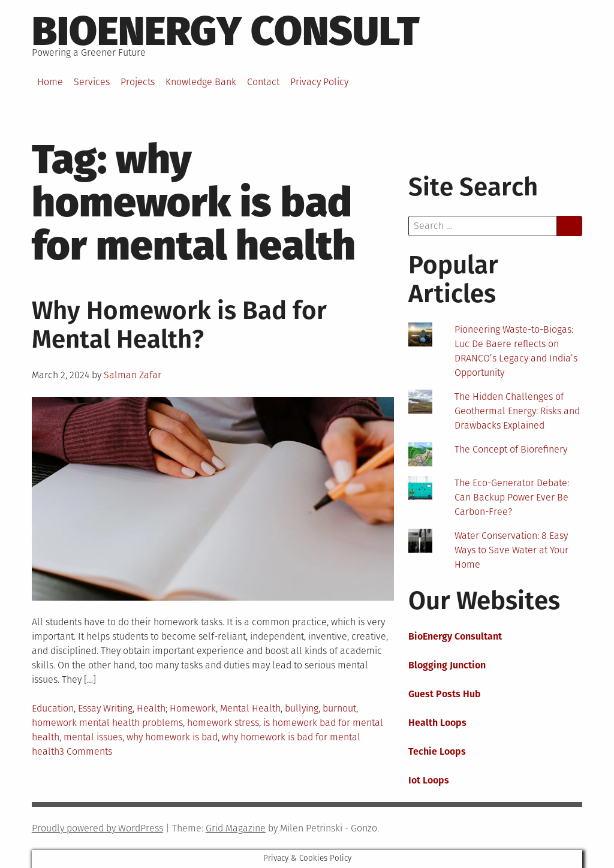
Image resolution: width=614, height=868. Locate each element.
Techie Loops (437, 751)
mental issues (93, 737)
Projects (138, 82)
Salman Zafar (133, 375)
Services (92, 82)
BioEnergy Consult (226, 31)
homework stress (223, 723)
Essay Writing (105, 708)
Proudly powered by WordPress (97, 828)
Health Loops (437, 723)
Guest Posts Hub (445, 694)
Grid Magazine (236, 828)
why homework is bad (172, 737)
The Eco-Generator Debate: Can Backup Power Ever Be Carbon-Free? (512, 497)
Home (50, 82)
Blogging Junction (447, 665)
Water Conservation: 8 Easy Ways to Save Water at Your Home (511, 550)
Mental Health (250, 708)
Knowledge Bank (201, 82)
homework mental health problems (107, 723)
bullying (302, 708)
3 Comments (86, 751)
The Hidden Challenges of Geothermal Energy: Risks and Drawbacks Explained (517, 411)
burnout (339, 708)
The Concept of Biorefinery (511, 449)
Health (151, 708)
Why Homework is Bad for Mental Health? (179, 325)
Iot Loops (429, 780)
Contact (263, 82)
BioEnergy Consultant (455, 636)
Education (53, 708)
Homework (193, 708)
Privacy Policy (319, 82)
